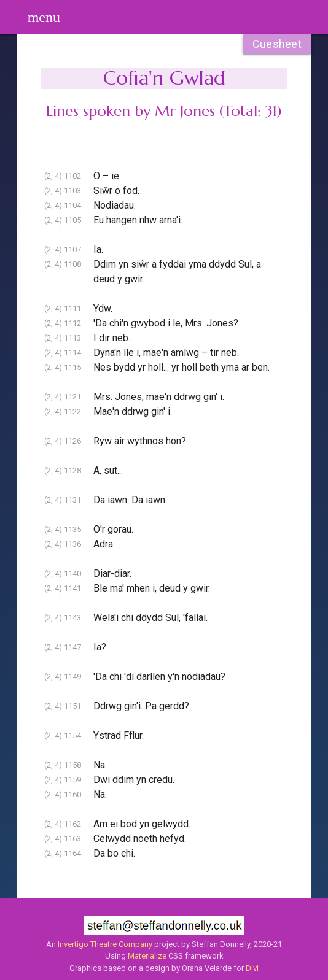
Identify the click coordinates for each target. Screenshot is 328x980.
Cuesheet (277, 44)
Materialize (147, 956)
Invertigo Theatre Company (105, 944)
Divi (252, 968)
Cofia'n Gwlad (164, 78)
